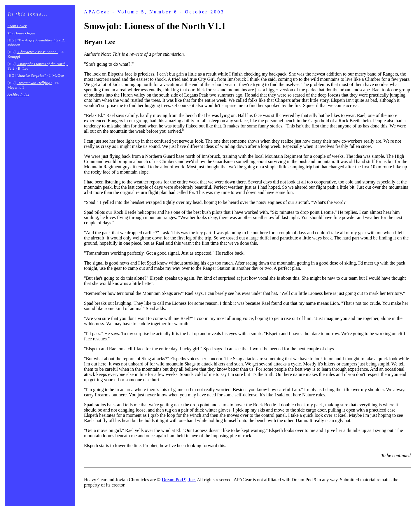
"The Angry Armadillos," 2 (37, 40)
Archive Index (18, 94)
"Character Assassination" (37, 52)
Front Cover (17, 26)
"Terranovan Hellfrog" (34, 83)
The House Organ (21, 33)
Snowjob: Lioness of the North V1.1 (155, 26)
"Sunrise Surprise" (31, 75)
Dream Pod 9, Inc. (179, 480)
